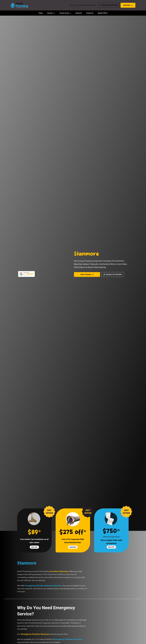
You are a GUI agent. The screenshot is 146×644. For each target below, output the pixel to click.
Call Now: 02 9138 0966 (108, 5)
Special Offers (103, 13)
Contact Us (90, 13)
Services (50, 13)
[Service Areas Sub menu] (70, 13)
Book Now (128, 5)
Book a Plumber (87, 274)
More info (34, 547)
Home (41, 13)
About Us (79, 13)
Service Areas (64, 13)
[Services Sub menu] (54, 13)
